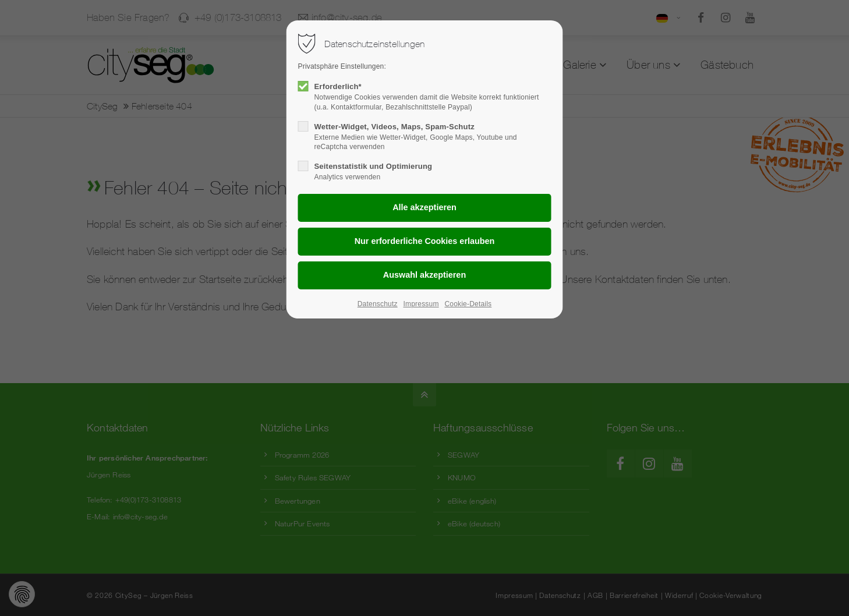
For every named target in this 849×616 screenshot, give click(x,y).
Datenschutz (378, 304)
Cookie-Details (468, 304)
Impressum (421, 304)
